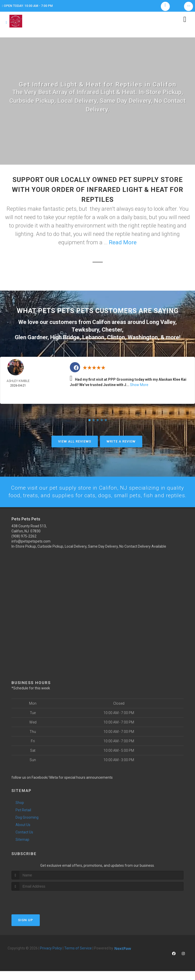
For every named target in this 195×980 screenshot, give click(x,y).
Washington (143, 338)
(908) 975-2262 (24, 545)
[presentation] (39, 909)
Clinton (116, 338)
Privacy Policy (51, 957)
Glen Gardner (31, 338)
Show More (139, 385)
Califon (101, 323)
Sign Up (26, 929)
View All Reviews (75, 442)
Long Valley (161, 323)
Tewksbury (85, 330)
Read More (123, 244)
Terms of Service (78, 957)
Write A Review (121, 442)
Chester (112, 330)
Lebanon (93, 338)
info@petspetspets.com (31, 550)
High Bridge (65, 338)
